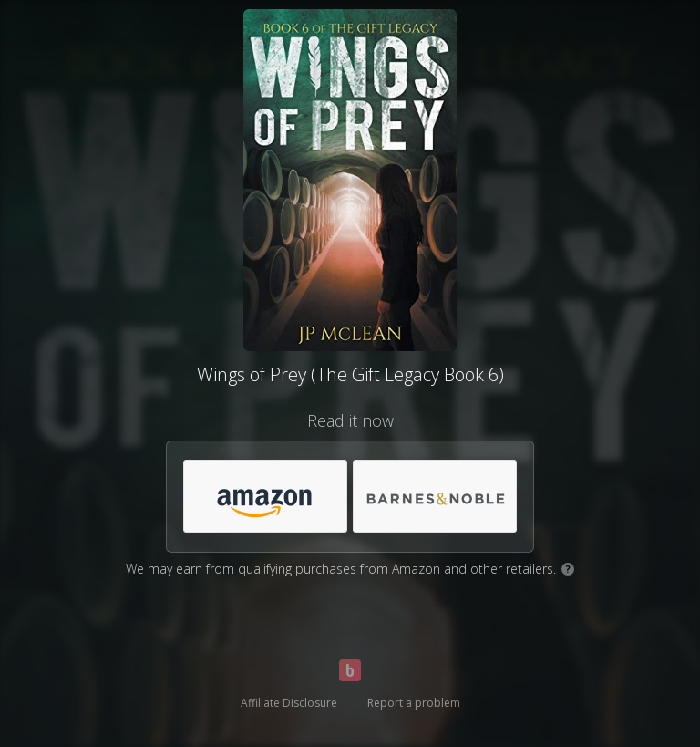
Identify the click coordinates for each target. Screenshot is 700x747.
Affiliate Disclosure (289, 703)
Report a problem (414, 703)
